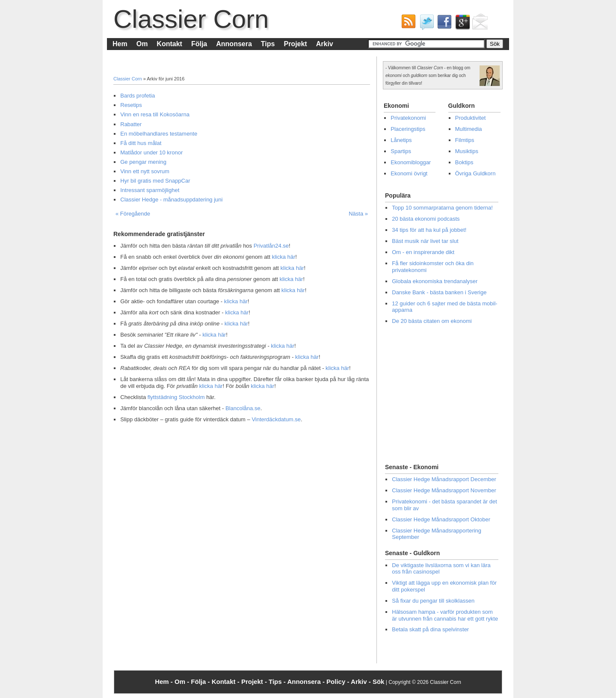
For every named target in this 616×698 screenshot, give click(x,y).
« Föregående (133, 214)
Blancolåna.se (243, 408)
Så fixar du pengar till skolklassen (433, 601)
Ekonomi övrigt (409, 173)
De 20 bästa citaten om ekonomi (432, 321)
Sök (379, 682)
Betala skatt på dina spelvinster (430, 629)
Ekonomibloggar (411, 162)
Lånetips (401, 140)
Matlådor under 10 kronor (151, 152)
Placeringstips (408, 129)
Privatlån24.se (271, 246)
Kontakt (169, 44)
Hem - (165, 682)
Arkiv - (362, 682)
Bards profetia (138, 96)
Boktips (464, 162)
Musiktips (467, 151)
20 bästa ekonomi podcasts (426, 219)
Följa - (201, 682)
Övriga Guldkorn (475, 173)
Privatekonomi (408, 118)
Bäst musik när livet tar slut (425, 241)
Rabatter (131, 124)
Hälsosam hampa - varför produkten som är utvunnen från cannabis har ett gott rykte (445, 615)
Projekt (295, 44)
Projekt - (255, 682)
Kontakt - (227, 682)
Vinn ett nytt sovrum (145, 171)
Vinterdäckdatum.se (276, 419)
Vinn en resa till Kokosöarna (155, 114)
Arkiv (325, 44)
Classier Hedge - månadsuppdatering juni (171, 200)
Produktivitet (471, 118)
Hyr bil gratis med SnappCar (155, 181)
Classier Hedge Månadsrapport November (444, 490)
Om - (183, 682)
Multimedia (469, 129)
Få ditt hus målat (141, 143)
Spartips (401, 151)
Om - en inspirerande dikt (423, 252)
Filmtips (465, 140)
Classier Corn (191, 19)
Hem (120, 44)
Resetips (131, 105)
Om (142, 44)
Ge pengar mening (143, 162)
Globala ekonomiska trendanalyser (435, 281)
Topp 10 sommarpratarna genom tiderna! (442, 208)
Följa (199, 44)
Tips (268, 44)
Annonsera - (307, 682)
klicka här (283, 257)
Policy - (339, 682)
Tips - (278, 682)
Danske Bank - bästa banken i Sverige (439, 292)
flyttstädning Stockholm (176, 397)
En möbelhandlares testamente (159, 134)
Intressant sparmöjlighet (150, 190)
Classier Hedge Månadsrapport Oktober (441, 519)
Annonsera (234, 44)
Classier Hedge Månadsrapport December (444, 479)
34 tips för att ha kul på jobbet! (429, 230)
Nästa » (358, 214)
